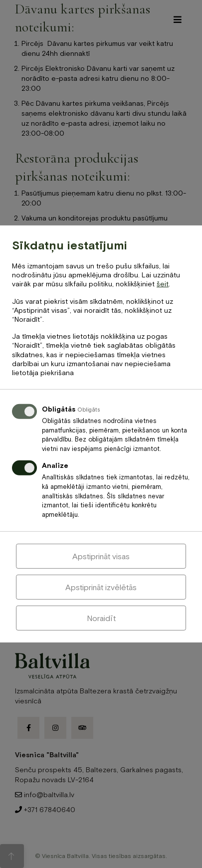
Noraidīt (101, 618)
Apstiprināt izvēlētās (101, 587)
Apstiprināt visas (101, 556)
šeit (163, 284)
